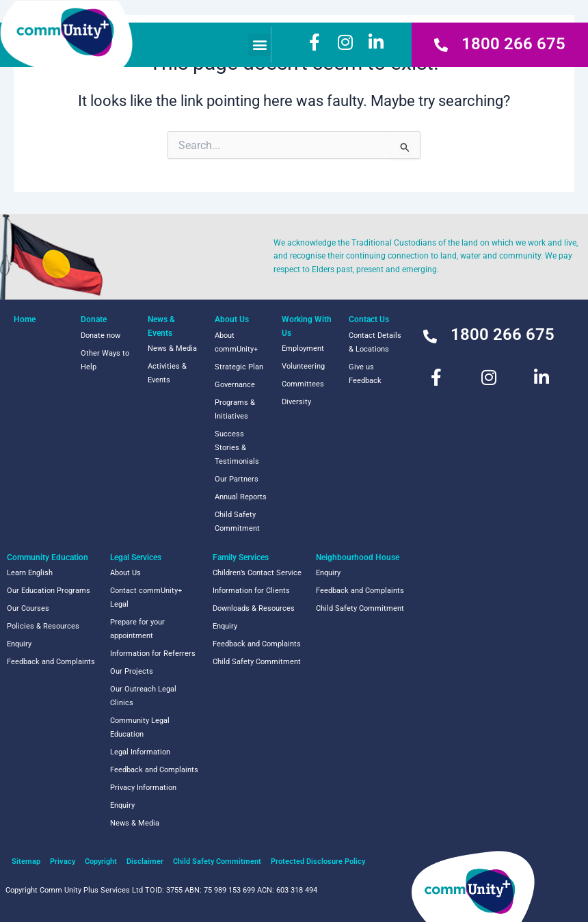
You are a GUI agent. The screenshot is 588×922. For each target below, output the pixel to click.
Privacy (63, 861)
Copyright (101, 861)
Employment (303, 348)
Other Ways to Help (105, 360)
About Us (125, 573)
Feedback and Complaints (51, 662)
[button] (259, 45)
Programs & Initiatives (235, 409)
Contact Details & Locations (375, 342)
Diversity (296, 402)
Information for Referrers (153, 654)
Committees (303, 384)
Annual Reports (241, 497)
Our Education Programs (49, 591)
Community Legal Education (140, 727)
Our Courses (28, 608)
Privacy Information (143, 788)
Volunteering (303, 366)
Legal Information (140, 752)
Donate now (101, 335)
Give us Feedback (365, 374)
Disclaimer (145, 861)
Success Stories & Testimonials (237, 448)
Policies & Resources (43, 626)
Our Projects (132, 671)
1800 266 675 (513, 44)
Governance (235, 385)
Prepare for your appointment (137, 629)
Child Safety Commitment (237, 522)
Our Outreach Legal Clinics (143, 696)
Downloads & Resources (254, 608)
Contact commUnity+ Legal (146, 597)
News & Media (172, 348)
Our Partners (237, 479)
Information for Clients (251, 591)
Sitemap (26, 861)
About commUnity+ (236, 342)
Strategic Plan (239, 367)
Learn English (30, 573)
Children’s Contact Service (257, 573)
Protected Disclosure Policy (318, 861)
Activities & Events (167, 373)
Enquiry (19, 644)
